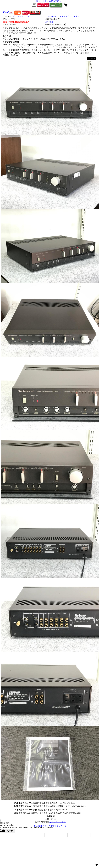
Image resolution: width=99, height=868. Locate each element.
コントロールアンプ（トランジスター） (63, 16)
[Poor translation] (10, 831)
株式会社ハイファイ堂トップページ (50, 826)
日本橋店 (49, 22)
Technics (21, 16)
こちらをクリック (58, 822)
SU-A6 (6, 12)
